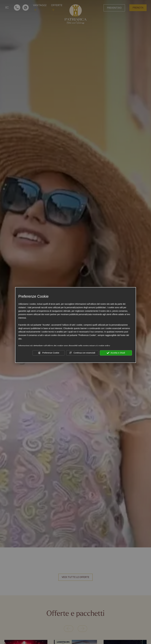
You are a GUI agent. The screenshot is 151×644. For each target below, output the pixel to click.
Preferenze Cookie (49, 353)
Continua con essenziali (82, 353)
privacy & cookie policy (100, 346)
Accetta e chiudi (116, 353)
